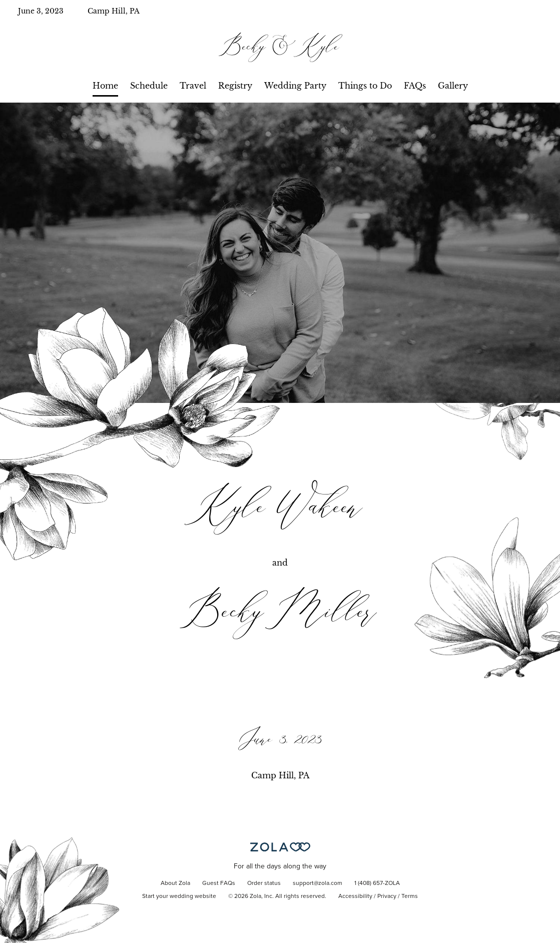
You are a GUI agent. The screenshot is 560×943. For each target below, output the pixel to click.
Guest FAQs (219, 883)
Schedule (149, 86)
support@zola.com (318, 883)
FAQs (415, 86)
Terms (410, 896)
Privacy (387, 896)
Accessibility (355, 896)
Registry (235, 86)
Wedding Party (295, 86)
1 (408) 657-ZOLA (377, 883)
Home (105, 86)
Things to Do (365, 86)
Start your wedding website (179, 896)
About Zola (175, 883)
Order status (264, 883)
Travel (193, 86)
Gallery (453, 86)
